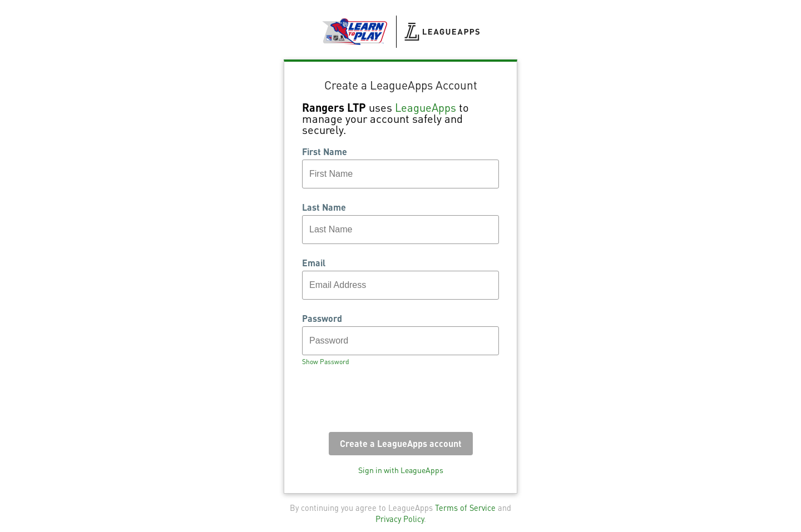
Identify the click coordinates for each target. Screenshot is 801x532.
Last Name (324, 207)
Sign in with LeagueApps (401, 470)
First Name (325, 152)
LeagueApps (426, 107)
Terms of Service (465, 508)
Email (314, 263)
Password (322, 319)
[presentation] (387, 402)
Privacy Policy (400, 519)
